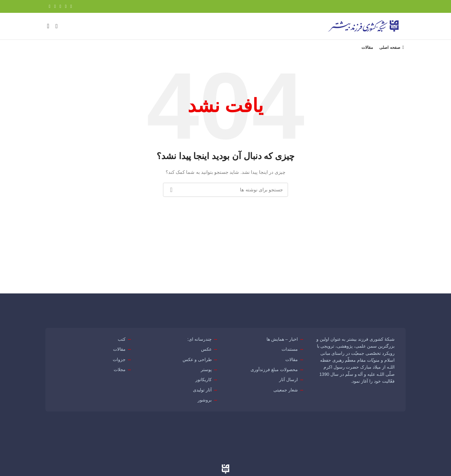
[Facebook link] (71, 7)
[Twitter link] (66, 7)
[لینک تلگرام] (50, 7)
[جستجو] (57, 29)
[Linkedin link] (55, 7)
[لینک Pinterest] (60, 7)
